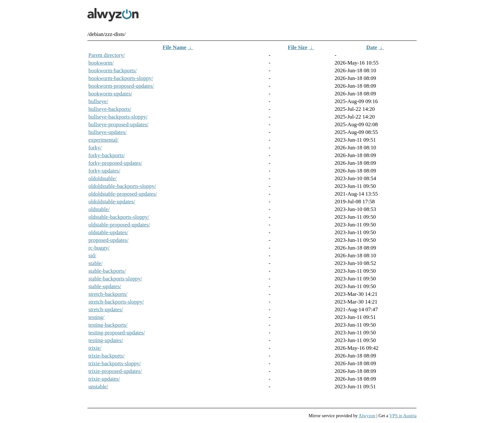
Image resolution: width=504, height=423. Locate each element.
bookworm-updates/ (110, 94)
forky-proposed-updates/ (115, 163)
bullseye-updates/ (108, 132)
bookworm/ (101, 63)
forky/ (95, 148)
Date (372, 47)
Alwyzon (367, 416)
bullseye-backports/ (110, 109)
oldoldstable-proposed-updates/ (123, 194)
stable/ (95, 263)
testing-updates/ (106, 340)
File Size (297, 47)
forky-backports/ (107, 155)
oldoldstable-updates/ (112, 202)
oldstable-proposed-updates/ (119, 225)
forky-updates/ (104, 171)
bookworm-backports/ (113, 70)
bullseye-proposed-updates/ (118, 124)
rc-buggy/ (99, 248)
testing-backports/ (108, 325)
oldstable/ (99, 209)
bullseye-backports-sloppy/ (118, 117)
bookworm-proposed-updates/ (121, 86)
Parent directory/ (107, 55)
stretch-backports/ (108, 294)
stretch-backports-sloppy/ (116, 302)
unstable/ (98, 387)
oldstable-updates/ (108, 232)
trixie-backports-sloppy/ (115, 363)
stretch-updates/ (106, 309)
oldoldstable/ (103, 178)
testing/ (96, 317)
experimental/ (103, 140)
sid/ (92, 256)
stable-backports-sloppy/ (115, 279)
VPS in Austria (403, 416)
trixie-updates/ (104, 379)
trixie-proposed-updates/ (115, 371)
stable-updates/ (105, 286)
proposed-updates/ (108, 240)
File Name (175, 47)
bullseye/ (98, 101)
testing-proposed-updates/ (117, 333)
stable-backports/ (107, 271)
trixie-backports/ (106, 356)
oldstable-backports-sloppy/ (119, 217)
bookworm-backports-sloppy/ (121, 78)
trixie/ (95, 348)
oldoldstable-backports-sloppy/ (122, 186)
